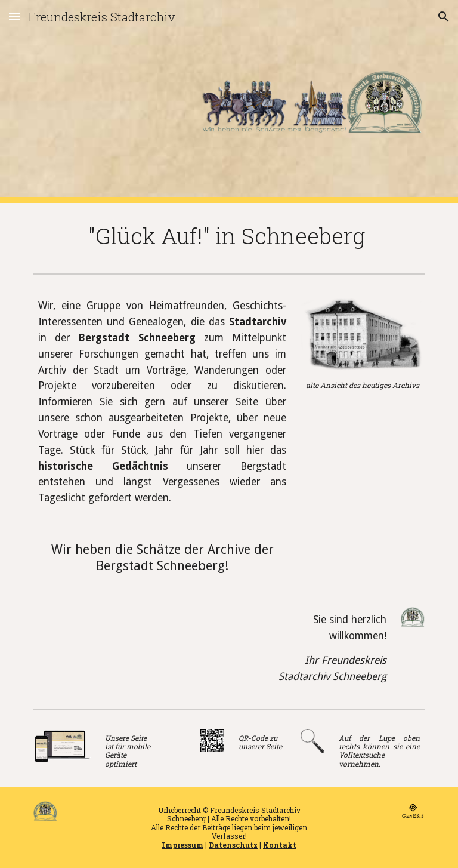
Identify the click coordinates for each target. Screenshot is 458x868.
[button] (14, 16)
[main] (229, 236)
